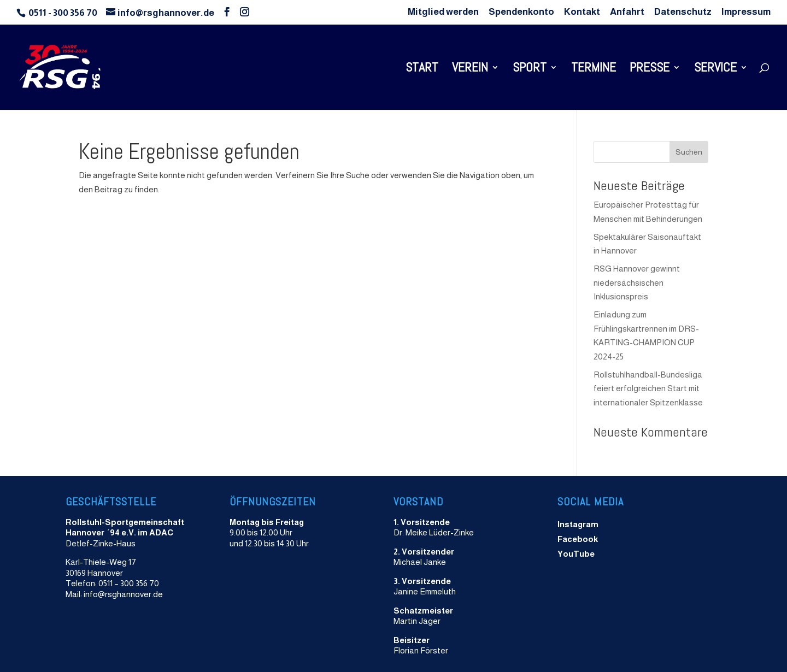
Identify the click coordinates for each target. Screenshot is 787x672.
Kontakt (582, 12)
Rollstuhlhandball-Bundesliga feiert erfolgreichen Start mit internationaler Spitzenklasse (648, 388)
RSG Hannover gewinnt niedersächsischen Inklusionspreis (637, 282)
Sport (530, 69)
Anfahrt (627, 12)
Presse (650, 69)
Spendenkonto (521, 12)
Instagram (578, 524)
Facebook (578, 539)
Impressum (746, 12)
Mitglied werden (443, 12)
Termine (594, 69)
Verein (470, 69)
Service (715, 69)
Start (422, 69)
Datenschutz (683, 12)
